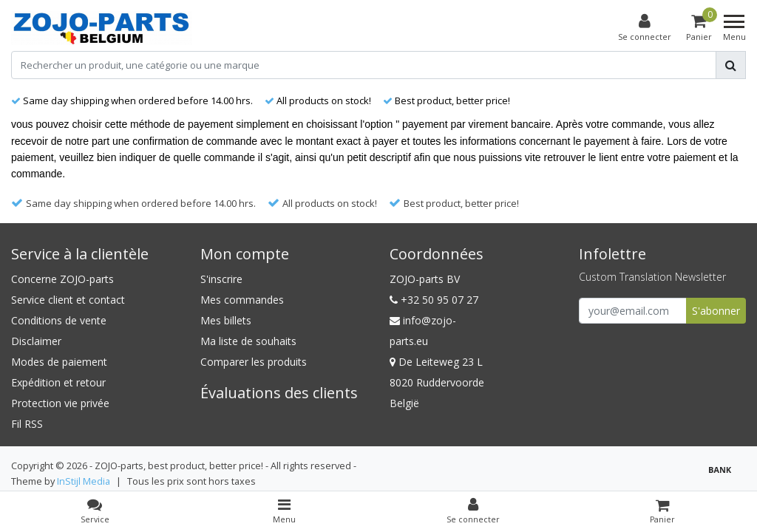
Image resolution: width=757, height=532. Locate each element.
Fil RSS (27, 424)
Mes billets (226, 320)
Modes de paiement (59, 362)
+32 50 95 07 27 (434, 300)
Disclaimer (36, 341)
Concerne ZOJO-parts (62, 279)
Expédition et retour (58, 382)
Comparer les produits (254, 362)
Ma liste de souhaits (248, 341)
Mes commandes (242, 300)
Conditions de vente (59, 320)
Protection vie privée (60, 403)
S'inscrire (221, 279)
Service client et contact (68, 300)
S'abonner (716, 311)
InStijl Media (84, 481)
